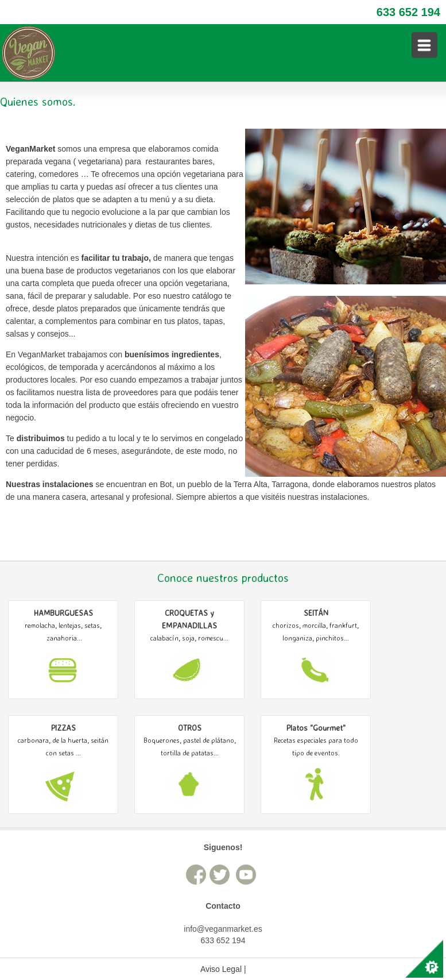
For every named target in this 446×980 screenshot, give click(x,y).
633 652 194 (408, 12)
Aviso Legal (221, 969)
